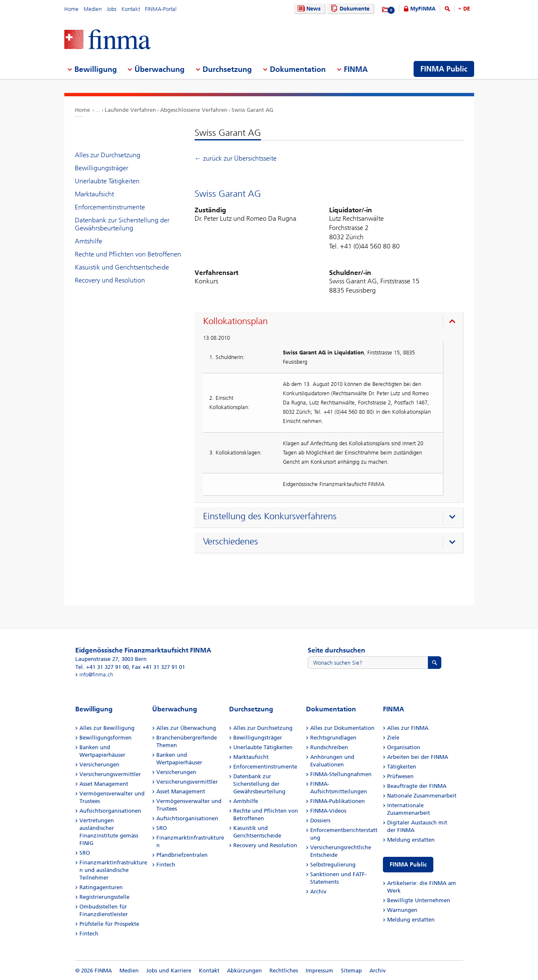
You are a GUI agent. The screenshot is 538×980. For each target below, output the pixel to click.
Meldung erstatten (411, 840)
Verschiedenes (231, 542)
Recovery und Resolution (110, 280)
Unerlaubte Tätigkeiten (107, 181)
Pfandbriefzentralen (182, 855)
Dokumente (349, 9)
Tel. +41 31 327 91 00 (102, 667)
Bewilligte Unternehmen (419, 900)
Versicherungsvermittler (110, 774)
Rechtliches (284, 971)
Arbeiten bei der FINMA (418, 757)
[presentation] (331, 322)
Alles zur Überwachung (186, 728)
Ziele (393, 738)
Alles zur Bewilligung (107, 728)
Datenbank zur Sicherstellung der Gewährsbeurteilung (122, 224)
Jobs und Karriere (169, 971)
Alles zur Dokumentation (342, 728)
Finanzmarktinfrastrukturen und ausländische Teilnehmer (113, 870)
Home (71, 9)
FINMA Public (408, 865)
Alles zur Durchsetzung (108, 155)
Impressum (319, 971)
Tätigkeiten (402, 767)
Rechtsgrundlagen (333, 738)
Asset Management (104, 784)
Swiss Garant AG (252, 110)
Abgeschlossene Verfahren (194, 110)
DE (467, 9)
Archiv (318, 892)
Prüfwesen (400, 776)
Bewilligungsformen (105, 738)
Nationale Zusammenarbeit (422, 796)
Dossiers (320, 820)
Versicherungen (99, 765)
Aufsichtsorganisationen (110, 811)
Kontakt (131, 9)
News (308, 9)
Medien (93, 9)
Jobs (112, 9)
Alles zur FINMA (408, 728)
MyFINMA (423, 9)
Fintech (89, 934)
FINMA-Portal (161, 9)
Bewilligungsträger (102, 168)
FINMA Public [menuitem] (444, 69)
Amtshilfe (88, 241)
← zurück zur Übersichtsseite (236, 158)
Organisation (404, 747)
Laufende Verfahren (130, 110)
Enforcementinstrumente (110, 207)
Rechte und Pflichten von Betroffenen (128, 254)
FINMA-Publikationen (338, 801)
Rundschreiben (329, 747)
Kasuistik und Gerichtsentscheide (122, 267)
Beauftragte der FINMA (417, 786)
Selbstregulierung (333, 865)
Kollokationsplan (235, 321)
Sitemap (351, 971)
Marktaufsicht (94, 194)
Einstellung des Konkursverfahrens (270, 516)
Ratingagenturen (101, 887)
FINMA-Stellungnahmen (341, 774)
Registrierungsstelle (104, 897)
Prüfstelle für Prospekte (109, 924)
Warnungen (402, 910)
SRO (85, 853)
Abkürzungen (244, 971)
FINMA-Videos (328, 811)
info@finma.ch (96, 675)
